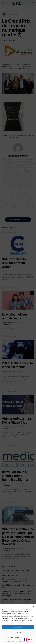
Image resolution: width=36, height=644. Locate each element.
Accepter (18, 627)
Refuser (18, 632)
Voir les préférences (18, 638)
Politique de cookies (10, 642)
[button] (33, 606)
